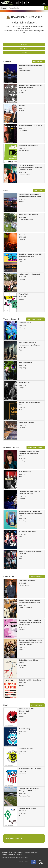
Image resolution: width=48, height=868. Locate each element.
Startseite (24, 45)
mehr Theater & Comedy (35, 319)
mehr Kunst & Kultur (37, 576)
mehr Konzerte (38, 62)
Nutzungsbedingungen (32, 852)
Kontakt (19, 854)
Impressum (5, 852)
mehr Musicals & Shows (36, 448)
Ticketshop (24, 52)
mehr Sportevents (37, 705)
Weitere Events (14, 838)
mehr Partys (39, 190)
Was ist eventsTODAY (17, 852)
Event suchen (24, 48)
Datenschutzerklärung (8, 854)
